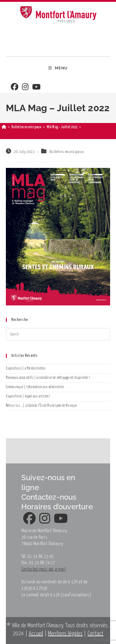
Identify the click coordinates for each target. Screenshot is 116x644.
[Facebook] (15, 88)
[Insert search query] (58, 334)
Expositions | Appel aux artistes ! (28, 396)
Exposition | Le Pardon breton (26, 368)
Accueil (36, 634)
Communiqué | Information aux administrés (35, 387)
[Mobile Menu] (58, 68)
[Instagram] (25, 88)
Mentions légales (65, 634)
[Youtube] (36, 88)
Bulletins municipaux (67, 152)
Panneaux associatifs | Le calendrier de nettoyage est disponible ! (48, 378)
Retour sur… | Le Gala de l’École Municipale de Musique (41, 406)
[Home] (4, 127)
